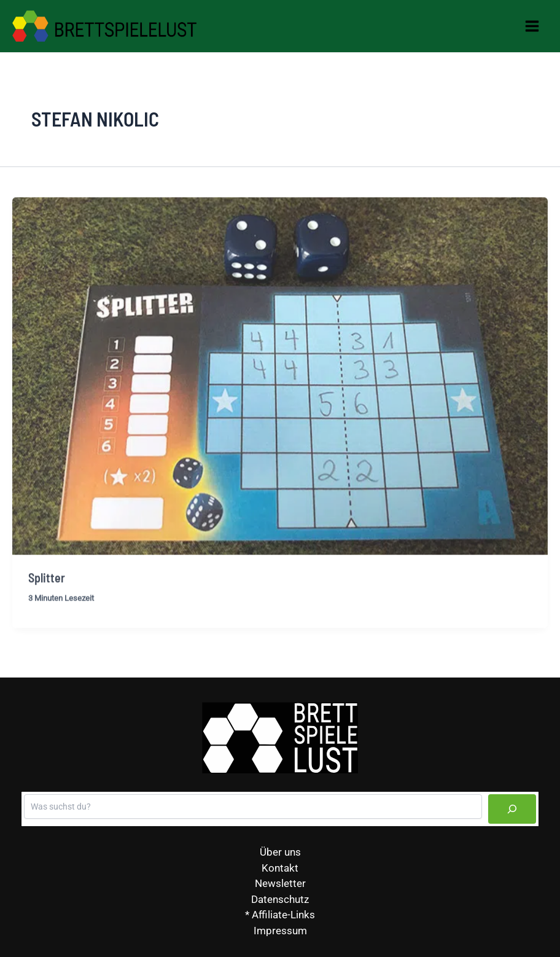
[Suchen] (512, 809)
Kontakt (280, 868)
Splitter (47, 584)
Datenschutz (280, 899)
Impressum (280, 931)
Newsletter (280, 883)
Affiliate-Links (283, 915)
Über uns (280, 852)
